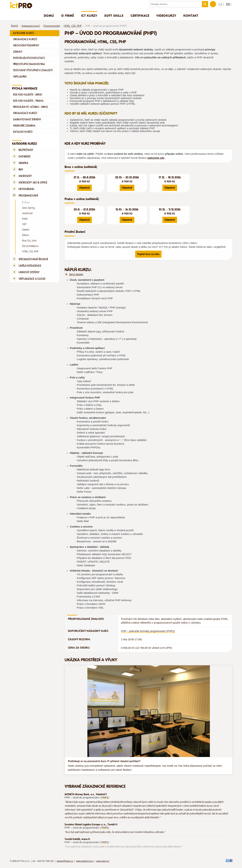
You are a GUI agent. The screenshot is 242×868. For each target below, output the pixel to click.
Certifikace (140, 16)
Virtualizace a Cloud (32, 279)
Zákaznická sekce (213, 4)
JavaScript (27, 213)
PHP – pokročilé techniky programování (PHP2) (148, 631)
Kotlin (25, 219)
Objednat (84, 188)
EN (228, 4)
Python (26, 235)
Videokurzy (166, 16)
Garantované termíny (27, 119)
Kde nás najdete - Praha (28, 101)
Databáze (25, 157)
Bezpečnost (26, 150)
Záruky (18, 52)
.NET (24, 224)
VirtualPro (20, 77)
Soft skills (114, 16)
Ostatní (26, 230)
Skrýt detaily (76, 274)
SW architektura (30, 246)
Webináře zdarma (24, 126)
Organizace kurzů (25, 39)
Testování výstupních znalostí (33, 70)
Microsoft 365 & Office (33, 183)
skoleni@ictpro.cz (65, 861)
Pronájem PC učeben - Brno (31, 107)
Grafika (23, 163)
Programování (52, 26)
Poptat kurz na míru (148, 254)
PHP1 (105, 798)
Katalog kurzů (23, 132)
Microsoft (25, 176)
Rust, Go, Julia (29, 241)
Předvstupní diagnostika (29, 64)
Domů (49, 16)
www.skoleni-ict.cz (85, 861)
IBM (21, 170)
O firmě (68, 16)
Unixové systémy (29, 272)
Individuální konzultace (29, 58)
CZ (220, 4)
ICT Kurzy (89, 16)
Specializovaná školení (33, 259)
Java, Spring (28, 208)
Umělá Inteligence (30, 266)
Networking (26, 189)
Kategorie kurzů (31, 26)
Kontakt (191, 16)
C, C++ (26, 202)
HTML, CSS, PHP (73, 26)
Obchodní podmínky (26, 45)
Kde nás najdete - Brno (28, 95)
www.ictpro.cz (103, 861)
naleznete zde (156, 158)
